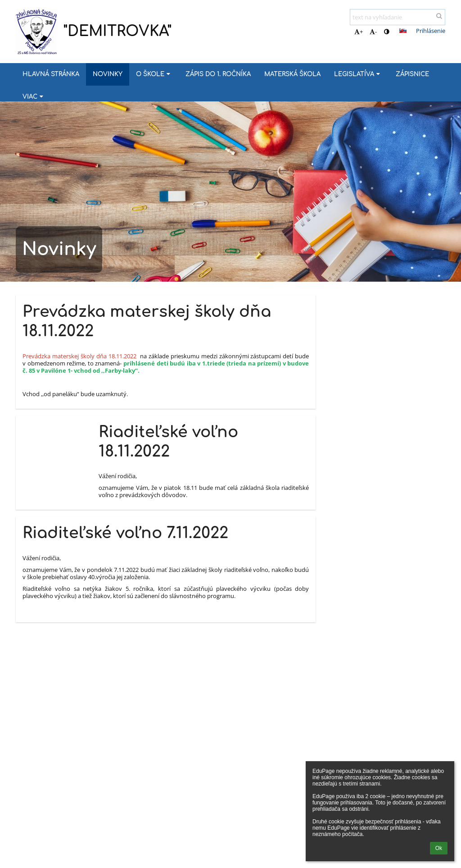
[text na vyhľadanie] (398, 17)
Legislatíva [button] (358, 74)
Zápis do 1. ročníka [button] (218, 74)
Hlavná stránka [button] (51, 74)
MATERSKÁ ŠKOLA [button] (292, 74)
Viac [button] (34, 97)
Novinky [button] (108, 74)
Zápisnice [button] (412, 74)
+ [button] (359, 32)
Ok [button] (439, 848)
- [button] (373, 32)
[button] (403, 31)
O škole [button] (154, 74)
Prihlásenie (431, 31)
